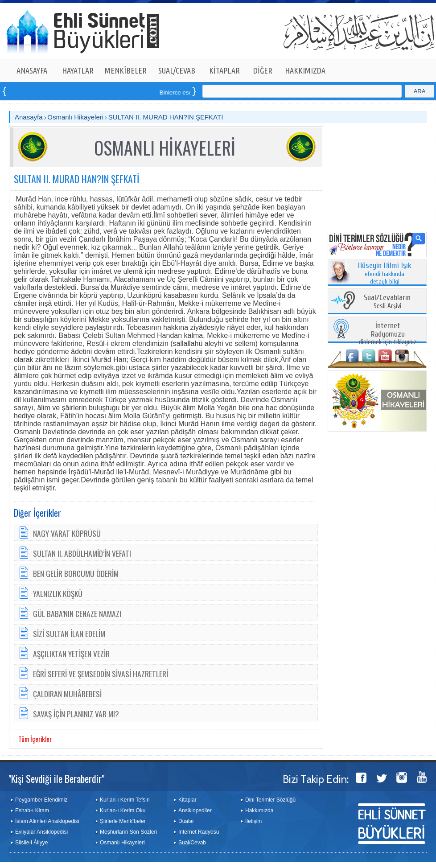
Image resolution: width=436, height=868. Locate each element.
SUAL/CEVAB (177, 70)
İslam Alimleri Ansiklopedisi (47, 821)
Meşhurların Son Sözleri (128, 832)
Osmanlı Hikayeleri (75, 117)
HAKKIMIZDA (305, 70)
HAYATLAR (78, 70)
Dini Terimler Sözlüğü (270, 800)
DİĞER (263, 70)
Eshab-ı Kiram (32, 810)
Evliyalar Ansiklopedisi (41, 832)
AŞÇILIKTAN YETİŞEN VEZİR (71, 654)
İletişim (253, 821)
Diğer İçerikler (37, 513)
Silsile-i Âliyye (31, 843)
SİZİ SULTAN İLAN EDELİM (69, 634)
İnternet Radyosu (199, 832)
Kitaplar (187, 800)
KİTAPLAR (224, 70)
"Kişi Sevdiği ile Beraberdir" (56, 778)
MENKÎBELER (126, 70)
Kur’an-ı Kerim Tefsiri (125, 800)
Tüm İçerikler (35, 739)
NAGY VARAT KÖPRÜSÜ (67, 533)
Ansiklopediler (195, 810)
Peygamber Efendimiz (41, 800)
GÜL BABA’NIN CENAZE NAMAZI (77, 613)
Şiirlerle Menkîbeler (123, 821)
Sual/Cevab (192, 843)
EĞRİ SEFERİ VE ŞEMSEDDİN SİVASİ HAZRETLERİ (101, 674)
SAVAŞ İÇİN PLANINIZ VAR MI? (76, 714)
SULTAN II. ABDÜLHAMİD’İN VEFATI (82, 553)
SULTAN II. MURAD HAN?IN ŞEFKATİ (166, 117)
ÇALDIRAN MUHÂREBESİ (67, 694)
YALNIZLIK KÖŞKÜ (58, 593)
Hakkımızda (259, 810)
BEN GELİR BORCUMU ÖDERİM (76, 573)
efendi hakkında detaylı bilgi (385, 274)
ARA (420, 91)
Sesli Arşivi (387, 302)
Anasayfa (29, 117)
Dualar (186, 821)
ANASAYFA (32, 70)
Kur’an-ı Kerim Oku (123, 810)
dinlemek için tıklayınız (388, 334)
